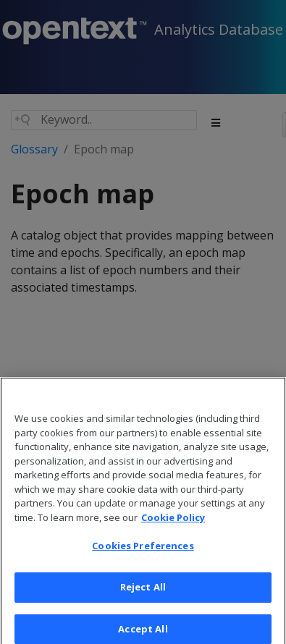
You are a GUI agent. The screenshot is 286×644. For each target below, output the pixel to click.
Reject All (143, 593)
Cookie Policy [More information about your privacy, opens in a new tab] (173, 523)
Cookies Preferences (143, 552)
